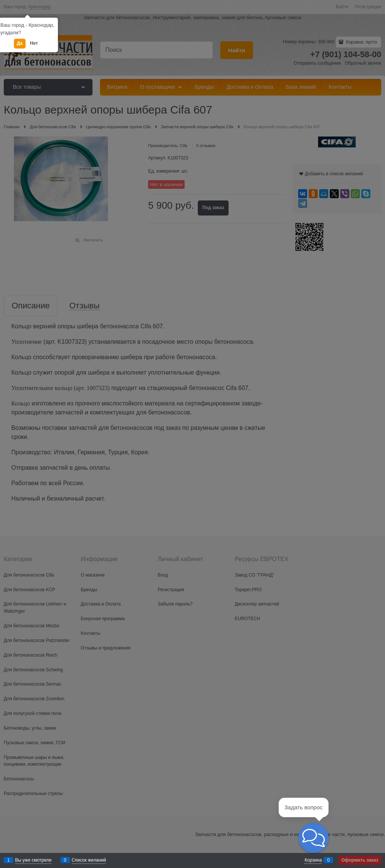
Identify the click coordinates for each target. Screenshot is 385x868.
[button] (314, 838)
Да (20, 43)
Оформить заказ (360, 860)
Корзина (313, 860)
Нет (34, 43)
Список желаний (89, 860)
